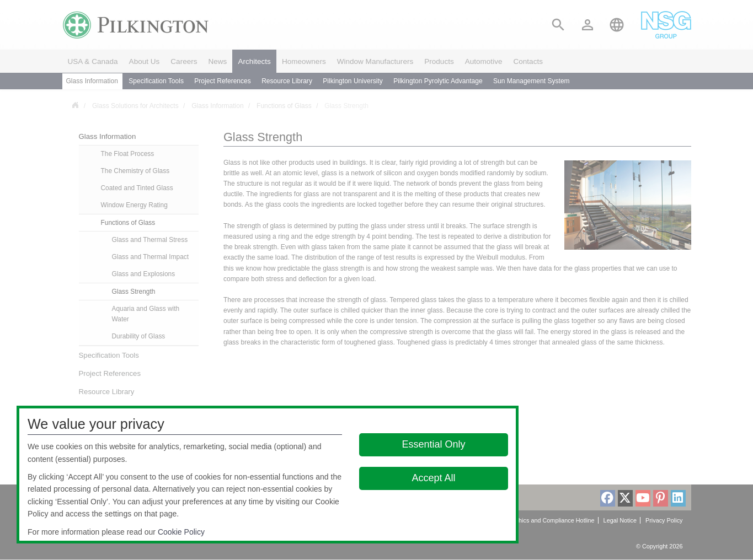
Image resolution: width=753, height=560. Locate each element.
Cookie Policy (181, 532)
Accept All (433, 478)
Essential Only (433, 444)
